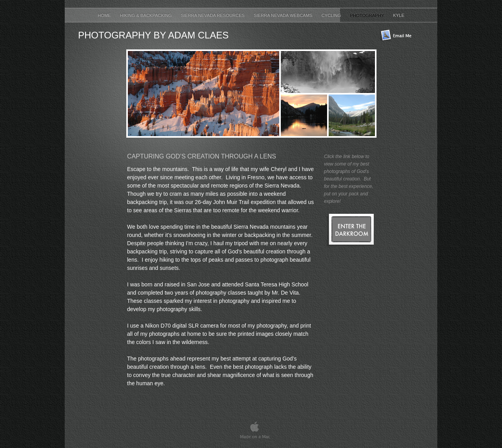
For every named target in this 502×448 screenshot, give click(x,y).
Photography (368, 15)
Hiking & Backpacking (146, 15)
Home (105, 15)
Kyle (399, 15)
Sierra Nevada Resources (213, 15)
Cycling (332, 15)
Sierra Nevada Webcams (284, 15)
